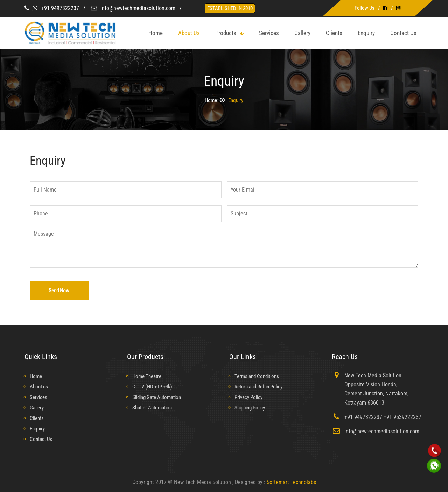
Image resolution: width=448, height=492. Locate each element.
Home (210, 100)
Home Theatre (148, 376)
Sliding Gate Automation (160, 397)
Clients (334, 33)
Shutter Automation (154, 408)
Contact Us (403, 33)
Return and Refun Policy (262, 387)
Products (229, 33)
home (156, 33)
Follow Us (364, 8)
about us (189, 33)
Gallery (302, 33)
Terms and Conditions (259, 376)
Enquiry (366, 33)
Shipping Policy (252, 408)
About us (40, 387)
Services (269, 33)
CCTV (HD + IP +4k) (154, 387)
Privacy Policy (250, 397)
